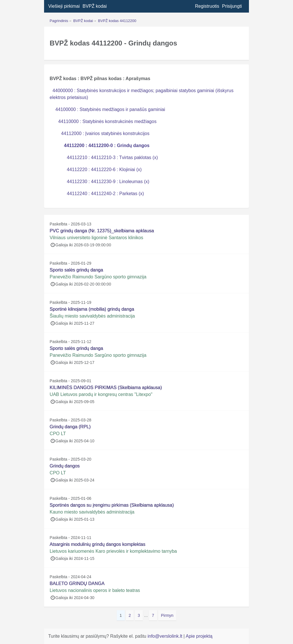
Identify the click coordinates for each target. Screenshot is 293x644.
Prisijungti (232, 6)
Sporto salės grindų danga (77, 270)
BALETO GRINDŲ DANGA (77, 583)
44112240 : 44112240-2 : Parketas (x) (106, 194)
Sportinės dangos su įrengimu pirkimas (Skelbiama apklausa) (112, 505)
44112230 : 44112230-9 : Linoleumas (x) (108, 182)
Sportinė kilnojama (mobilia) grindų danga (92, 309)
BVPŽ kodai (95, 6)
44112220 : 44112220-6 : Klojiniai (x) (104, 170)
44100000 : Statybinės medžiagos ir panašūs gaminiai (110, 109)
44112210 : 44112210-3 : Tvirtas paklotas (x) (112, 157)
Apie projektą (199, 636)
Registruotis (207, 6)
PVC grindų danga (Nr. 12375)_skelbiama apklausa (102, 231)
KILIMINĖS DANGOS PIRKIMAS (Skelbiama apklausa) (106, 388)
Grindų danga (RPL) (70, 427)
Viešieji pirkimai (64, 6)
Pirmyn (167, 615)
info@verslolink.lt (166, 636)
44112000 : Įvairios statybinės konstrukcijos (105, 133)
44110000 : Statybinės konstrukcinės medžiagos (107, 121)
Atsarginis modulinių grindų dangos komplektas (98, 544)
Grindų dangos (65, 466)
